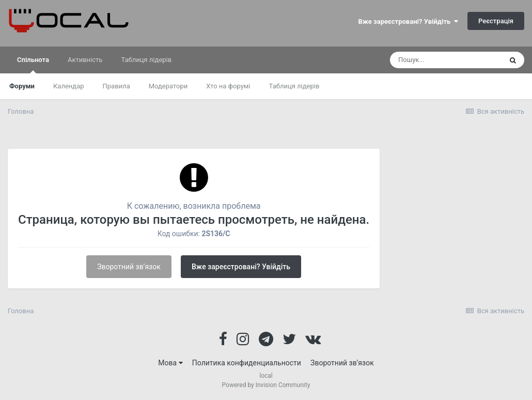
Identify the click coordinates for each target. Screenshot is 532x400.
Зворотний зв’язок (129, 267)
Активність (85, 60)
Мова (170, 363)
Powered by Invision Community (266, 385)
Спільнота (33, 65)
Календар (69, 86)
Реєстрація (496, 21)
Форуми (22, 86)
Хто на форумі (228, 86)
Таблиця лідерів (294, 86)
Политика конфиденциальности (247, 363)
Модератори (168, 86)
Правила (116, 86)
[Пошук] (446, 60)
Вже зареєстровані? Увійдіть (408, 21)
